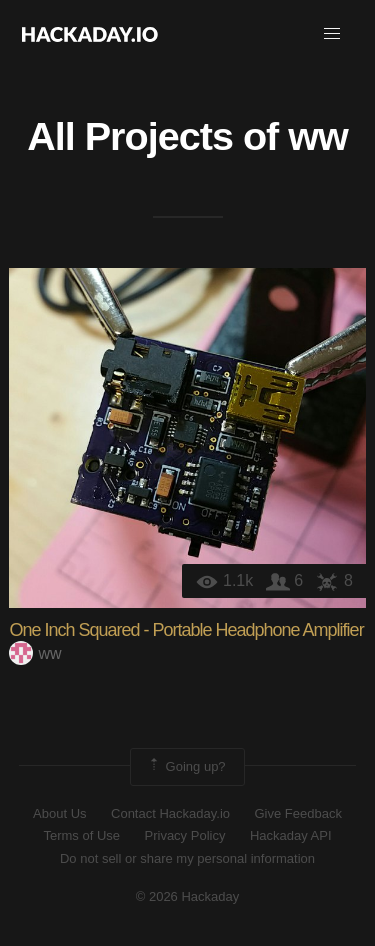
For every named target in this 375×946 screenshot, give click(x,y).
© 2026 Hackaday (188, 896)
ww (318, 136)
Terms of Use (81, 835)
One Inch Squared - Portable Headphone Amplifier (186, 630)
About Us (59, 813)
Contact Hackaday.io (170, 813)
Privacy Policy (185, 835)
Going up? (186, 767)
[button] (332, 34)
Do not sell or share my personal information (187, 858)
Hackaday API (291, 835)
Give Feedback (297, 813)
